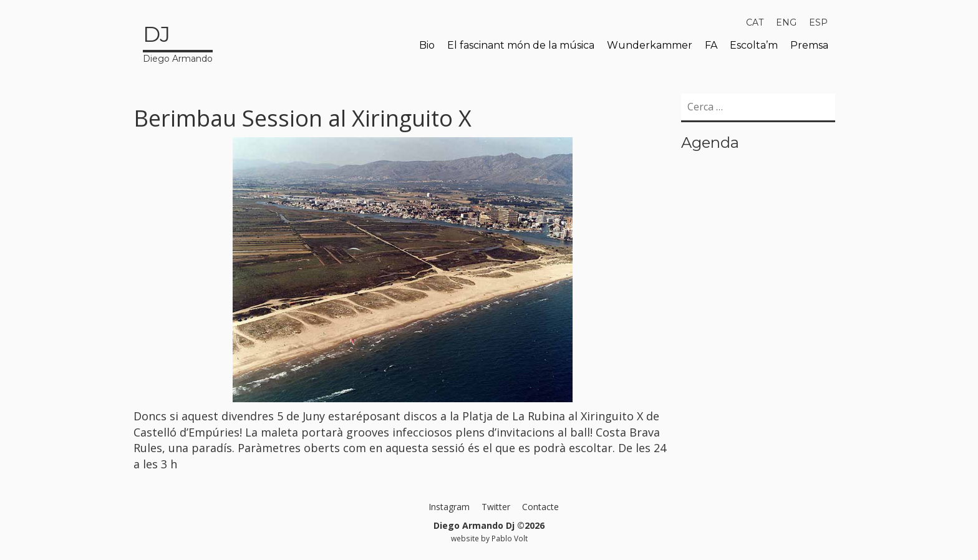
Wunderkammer (650, 45)
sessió (450, 448)
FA (711, 45)
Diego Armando (178, 42)
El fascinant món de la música (521, 45)
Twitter (496, 507)
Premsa (809, 45)
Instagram (449, 507)
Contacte (540, 507)
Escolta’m (754, 45)
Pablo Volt (510, 538)
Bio (427, 45)
